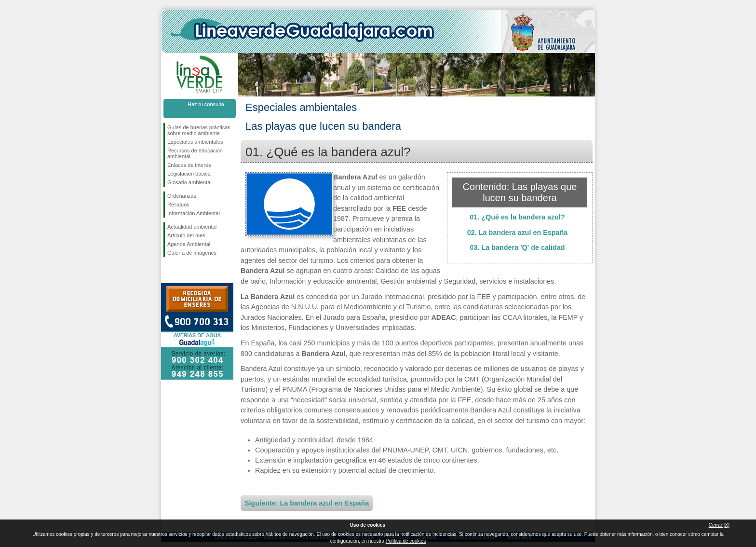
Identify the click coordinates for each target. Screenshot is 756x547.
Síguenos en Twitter (185, 273)
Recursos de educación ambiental (195, 153)
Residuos (178, 205)
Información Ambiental (194, 213)
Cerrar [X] (719, 525)
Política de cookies (406, 541)
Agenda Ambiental (189, 244)
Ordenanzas (182, 196)
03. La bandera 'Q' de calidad (517, 247)
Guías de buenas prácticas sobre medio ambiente (199, 130)
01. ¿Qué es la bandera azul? (517, 217)
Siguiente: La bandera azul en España (307, 503)
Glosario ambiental (189, 182)
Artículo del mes (186, 235)
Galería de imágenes (192, 253)
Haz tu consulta (206, 104)
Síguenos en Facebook (169, 273)
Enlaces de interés (189, 165)
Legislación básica (189, 174)
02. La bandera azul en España (518, 232)
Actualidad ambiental (192, 227)
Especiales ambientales (195, 142)
